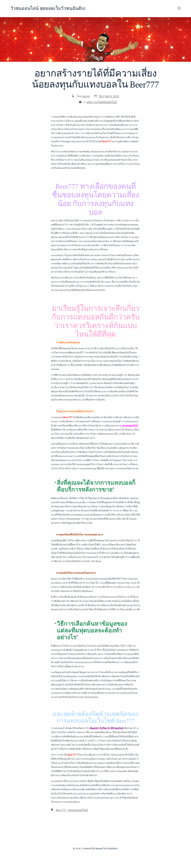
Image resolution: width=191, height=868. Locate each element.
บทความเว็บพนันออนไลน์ (102, 102)
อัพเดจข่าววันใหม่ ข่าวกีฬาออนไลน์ (106, 728)
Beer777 (61, 810)
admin (86, 96)
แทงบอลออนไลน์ (78, 810)
